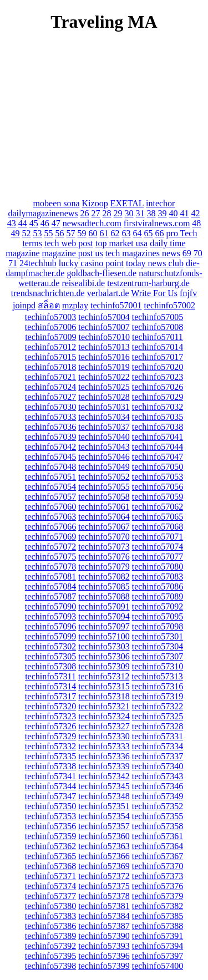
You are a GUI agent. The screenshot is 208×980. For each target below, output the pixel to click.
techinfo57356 (50, 826)
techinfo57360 (104, 836)
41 (185, 213)
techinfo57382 (158, 906)
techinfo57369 (104, 866)
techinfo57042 (50, 447)
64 (138, 233)
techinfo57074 (158, 547)
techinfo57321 (104, 706)
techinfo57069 (50, 537)
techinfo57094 (104, 616)
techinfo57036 (50, 427)
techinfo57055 (104, 487)
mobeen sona (57, 203)
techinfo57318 (104, 696)
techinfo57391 (158, 936)
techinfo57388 (158, 926)
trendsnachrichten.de (48, 293)
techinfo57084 (50, 587)
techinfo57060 (50, 507)
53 (38, 233)
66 (160, 233)
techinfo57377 (50, 896)
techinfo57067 (104, 527)
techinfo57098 (158, 626)
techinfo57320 (50, 706)
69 (187, 253)
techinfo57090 (50, 606)
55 (49, 233)
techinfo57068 (158, 527)
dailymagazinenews (43, 213)
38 (151, 213)
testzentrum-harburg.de (148, 283)
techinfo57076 (104, 557)
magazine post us (73, 253)
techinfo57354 (104, 816)
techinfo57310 (158, 666)
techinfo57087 (50, 596)
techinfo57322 (158, 706)
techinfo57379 (158, 896)
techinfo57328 (158, 726)
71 (13, 263)
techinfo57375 (104, 886)
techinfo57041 (158, 437)
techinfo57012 (50, 347)
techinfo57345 (104, 786)
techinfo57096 (50, 626)
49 (16, 233)
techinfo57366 (104, 856)
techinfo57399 (104, 966)
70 (198, 253)
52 (27, 233)
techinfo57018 (50, 367)
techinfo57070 (104, 537)
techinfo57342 (104, 776)
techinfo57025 (104, 387)
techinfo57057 (50, 497)
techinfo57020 (158, 367)
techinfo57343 (158, 776)
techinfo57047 (158, 457)
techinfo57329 (50, 736)
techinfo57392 (50, 946)
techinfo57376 (158, 886)
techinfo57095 (158, 616)
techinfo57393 (104, 946)
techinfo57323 (50, 716)
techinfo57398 (50, 966)
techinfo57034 (104, 417)
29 (118, 213)
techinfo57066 (50, 527)
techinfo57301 (158, 636)
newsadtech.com (92, 223)
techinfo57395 (50, 956)
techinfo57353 (50, 816)
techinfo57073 (104, 547)
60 (93, 233)
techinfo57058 (104, 497)
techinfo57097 (104, 626)
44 (23, 223)
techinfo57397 (158, 956)
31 (140, 213)
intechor (160, 203)
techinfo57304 (158, 646)
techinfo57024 (50, 387)
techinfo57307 (158, 656)
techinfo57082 (104, 577)
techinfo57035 (158, 417)
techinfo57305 (50, 656)
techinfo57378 (104, 896)
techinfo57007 (104, 327)
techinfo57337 (158, 756)
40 (174, 213)
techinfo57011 (158, 337)
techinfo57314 (50, 686)
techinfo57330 (104, 736)
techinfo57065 (158, 517)
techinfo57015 (50, 357)
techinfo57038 (158, 427)
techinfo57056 (158, 487)
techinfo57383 (50, 916)
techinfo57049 (104, 467)
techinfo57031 (104, 407)
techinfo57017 (158, 357)
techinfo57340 (158, 766)
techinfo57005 (158, 317)
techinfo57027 (50, 397)
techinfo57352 (158, 806)
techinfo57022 (104, 377)
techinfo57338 (50, 766)
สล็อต (49, 305)
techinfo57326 (50, 726)
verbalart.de (108, 293)
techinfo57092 (158, 606)
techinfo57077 (158, 557)
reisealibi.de (83, 283)
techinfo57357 (104, 826)
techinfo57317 (50, 696)
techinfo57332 (50, 746)
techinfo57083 (158, 577)
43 (12, 223)
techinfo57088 (104, 596)
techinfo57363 (104, 846)
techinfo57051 (50, 477)
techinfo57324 (104, 716)
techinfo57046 (104, 457)
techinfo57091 (104, 606)
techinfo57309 (104, 666)
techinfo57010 (104, 337)
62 (115, 233)
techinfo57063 (50, 517)
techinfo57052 (104, 477)
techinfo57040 (104, 437)
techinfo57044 (158, 447)
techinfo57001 (116, 305)
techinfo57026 (158, 387)
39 (163, 213)
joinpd (24, 305)
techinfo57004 (104, 317)
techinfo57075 (50, 557)
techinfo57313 (157, 676)
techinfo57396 (104, 956)
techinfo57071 (158, 537)
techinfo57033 (50, 417)
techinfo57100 (104, 636)
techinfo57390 (104, 936)
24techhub (38, 263)
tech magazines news (143, 253)
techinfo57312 (104, 676)
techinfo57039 (50, 437)
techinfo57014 (158, 347)
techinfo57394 (158, 946)
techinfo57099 (50, 636)
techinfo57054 (50, 487)
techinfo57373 (158, 876)
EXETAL (127, 203)
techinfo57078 (50, 567)
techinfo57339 (104, 766)
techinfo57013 (104, 347)
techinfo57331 (158, 736)
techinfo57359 (50, 836)
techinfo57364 (158, 846)
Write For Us (154, 293)
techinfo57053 (158, 477)
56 (60, 233)
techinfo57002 (169, 305)
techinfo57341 (50, 776)
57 (71, 233)
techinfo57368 (50, 866)
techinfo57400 (158, 966)
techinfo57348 (104, 796)
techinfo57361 (158, 836)
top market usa (121, 243)
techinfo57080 (158, 567)
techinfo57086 (158, 587)
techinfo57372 (104, 876)
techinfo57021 (50, 377)
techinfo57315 (104, 686)
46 (45, 223)
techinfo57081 (50, 577)
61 (104, 233)
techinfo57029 (158, 397)
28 (107, 213)
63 (126, 233)
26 (85, 213)
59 (82, 233)
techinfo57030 (50, 407)
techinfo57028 (104, 397)
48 (196, 223)
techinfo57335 (50, 756)
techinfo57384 (104, 916)
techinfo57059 (158, 497)
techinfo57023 (158, 377)
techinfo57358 (158, 826)
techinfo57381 (104, 906)
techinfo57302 (50, 646)
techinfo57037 (104, 427)
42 (196, 213)
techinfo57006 (50, 327)
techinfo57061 (104, 507)
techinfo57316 (158, 686)
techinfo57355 (158, 816)
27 (96, 213)
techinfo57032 (158, 407)
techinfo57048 (50, 467)
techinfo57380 (50, 906)
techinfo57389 (50, 936)
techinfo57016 (104, 357)
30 (129, 213)
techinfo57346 (158, 786)
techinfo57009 (50, 337)
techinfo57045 (50, 457)
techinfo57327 (104, 726)
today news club (155, 263)
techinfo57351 (104, 806)
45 (34, 223)
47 (56, 223)
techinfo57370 (158, 866)
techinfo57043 (104, 447)
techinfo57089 (158, 596)
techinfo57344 (50, 786)
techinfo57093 (50, 616)
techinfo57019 (104, 367)
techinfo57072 (50, 547)
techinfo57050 (158, 467)
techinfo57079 (104, 567)
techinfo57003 (50, 317)
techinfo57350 (50, 806)
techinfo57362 (50, 846)
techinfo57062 (158, 507)
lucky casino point (91, 263)
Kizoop (95, 203)
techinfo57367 (158, 856)
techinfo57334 (158, 746)
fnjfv (188, 293)
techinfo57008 (158, 327)
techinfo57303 (104, 646)
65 (149, 233)
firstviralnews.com (157, 223)
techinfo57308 (50, 666)
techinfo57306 (104, 656)
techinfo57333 (104, 746)
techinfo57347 (50, 796)
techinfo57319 (158, 696)
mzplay (75, 305)
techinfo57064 (104, 517)
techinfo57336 (104, 756)
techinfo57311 (50, 676)
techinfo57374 (50, 886)
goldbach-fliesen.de (102, 273)
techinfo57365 (50, 856)
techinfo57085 (104, 587)
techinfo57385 (158, 916)
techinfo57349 (158, 796)
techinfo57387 (104, 926)
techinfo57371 (50, 876)
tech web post (69, 243)
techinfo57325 (158, 716)
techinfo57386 (50, 926)
